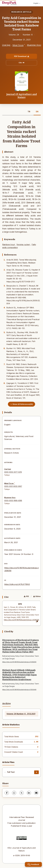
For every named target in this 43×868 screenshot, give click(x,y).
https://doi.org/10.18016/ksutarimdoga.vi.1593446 (19, 690)
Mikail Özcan (18, 45)
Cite (21, 63)
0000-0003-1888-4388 (13, 501)
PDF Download (22, 56)
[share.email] (36, 793)
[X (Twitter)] (22, 793)
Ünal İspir (6, 45)
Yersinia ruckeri (23, 245)
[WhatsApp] (14, 793)
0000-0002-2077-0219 (13, 472)
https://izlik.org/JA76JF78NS (17, 584)
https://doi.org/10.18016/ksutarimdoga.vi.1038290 (19, 662)
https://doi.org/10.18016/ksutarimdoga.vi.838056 (21, 620)
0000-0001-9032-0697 (13, 486)
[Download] (36, 772)
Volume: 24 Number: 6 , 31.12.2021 (21, 714)
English (37, 3)
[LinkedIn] (29, 793)
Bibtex (37, 596)
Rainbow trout (8, 245)
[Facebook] (7, 793)
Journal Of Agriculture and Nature (22, 96)
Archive (6, 704)
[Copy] (37, 622)
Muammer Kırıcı (34, 45)
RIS (26, 596)
